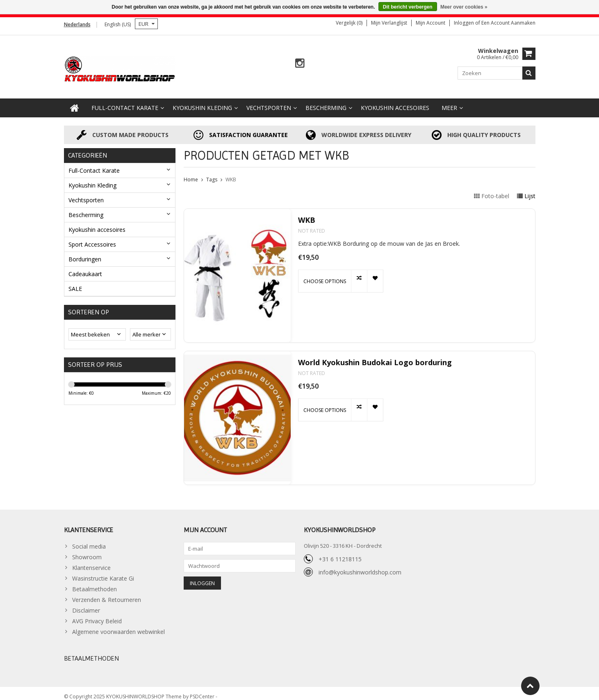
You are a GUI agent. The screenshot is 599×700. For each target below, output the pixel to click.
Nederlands (77, 24)
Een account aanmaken (508, 23)
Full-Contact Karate (125, 101)
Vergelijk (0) (349, 23)
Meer (449, 101)
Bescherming (326, 101)
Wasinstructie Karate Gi (103, 572)
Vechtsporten (269, 101)
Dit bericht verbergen (408, 7)
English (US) (118, 24)
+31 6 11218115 (340, 552)
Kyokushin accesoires (395, 101)
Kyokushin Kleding (202, 101)
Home (191, 173)
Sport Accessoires (92, 237)
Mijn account (430, 23)
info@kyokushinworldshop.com (360, 565)
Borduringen (85, 252)
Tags (212, 173)
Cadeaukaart (85, 267)
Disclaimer (86, 604)
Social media (89, 540)
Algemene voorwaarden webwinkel (118, 625)
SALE (75, 282)
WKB (231, 173)
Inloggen (465, 23)
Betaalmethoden (95, 582)
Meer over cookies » (464, 7)
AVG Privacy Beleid (97, 614)
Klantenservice (91, 561)
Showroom (87, 550)
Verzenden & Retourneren (107, 593)
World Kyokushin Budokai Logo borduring (375, 356)
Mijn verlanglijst (389, 23)
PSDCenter (203, 690)
